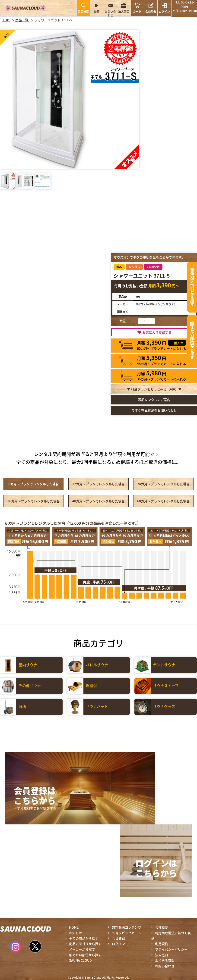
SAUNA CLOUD (80, 960)
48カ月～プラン (98, 501)
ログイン (164, 11)
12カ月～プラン (98, 484)
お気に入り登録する (157, 332)
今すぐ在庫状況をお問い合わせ (154, 410)
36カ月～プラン (34, 501)
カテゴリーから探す (192, 287)
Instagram (16, 947)
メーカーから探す (82, 949)
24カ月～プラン (163, 484)
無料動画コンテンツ (127, 927)
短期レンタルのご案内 (154, 400)
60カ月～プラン (163, 501)
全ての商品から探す (84, 938)
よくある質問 (165, 960)
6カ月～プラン (34, 484)
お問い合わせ (110, 13)
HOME (74, 927)
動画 (97, 11)
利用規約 (162, 944)
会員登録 (151, 11)
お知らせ (76, 933)
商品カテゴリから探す (85, 944)
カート (137, 8)
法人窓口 (124, 11)
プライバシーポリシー (171, 949)
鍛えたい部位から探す (192, 340)
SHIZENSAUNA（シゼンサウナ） (156, 304)
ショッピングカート (127, 933)
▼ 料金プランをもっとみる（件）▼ (154, 389)
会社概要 (162, 927)
